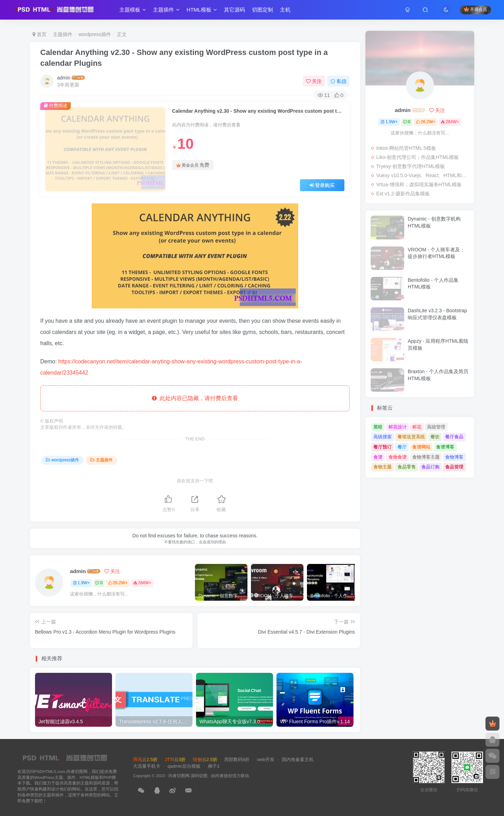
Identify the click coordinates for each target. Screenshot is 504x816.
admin (64, 78)
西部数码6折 (237, 759)
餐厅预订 (383, 447)
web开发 (266, 759)
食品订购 (430, 467)
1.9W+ (81, 583)
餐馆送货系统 (411, 437)
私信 (338, 81)
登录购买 (322, 185)
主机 (288, 12)
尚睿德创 (224, 776)
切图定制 (266, 12)
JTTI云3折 (175, 759)
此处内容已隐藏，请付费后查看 (195, 398)
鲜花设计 (398, 427)
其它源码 (238, 12)
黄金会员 (193, 165)
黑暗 (378, 427)
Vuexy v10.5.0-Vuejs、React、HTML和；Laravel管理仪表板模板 (423, 175)
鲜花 (417, 427)
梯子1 (214, 766)
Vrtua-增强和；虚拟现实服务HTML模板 (419, 184)
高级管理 (436, 427)
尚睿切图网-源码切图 (188, 776)
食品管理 (454, 467)
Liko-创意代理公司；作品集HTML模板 (418, 157)
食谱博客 (445, 447)
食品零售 (407, 467)
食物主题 (383, 467)
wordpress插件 (95, 34)
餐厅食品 (454, 437)
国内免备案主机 (298, 759)
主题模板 (136, 12)
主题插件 (169, 12)
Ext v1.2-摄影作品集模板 (403, 194)
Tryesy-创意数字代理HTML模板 (411, 166)
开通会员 (472, 11)
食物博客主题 (426, 457)
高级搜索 (383, 437)
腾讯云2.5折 (145, 759)
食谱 (378, 457)
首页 (40, 34)
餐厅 (402, 447)
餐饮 (435, 437)
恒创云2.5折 (205, 759)
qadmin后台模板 (184, 766)
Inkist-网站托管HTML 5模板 (406, 148)
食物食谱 (398, 457)
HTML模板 (205, 12)
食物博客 (454, 457)
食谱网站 (421, 447)
